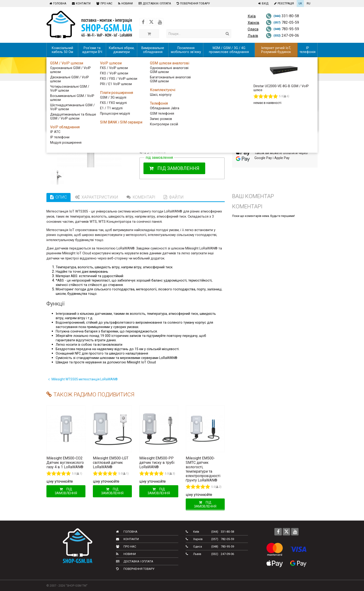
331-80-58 (282, 16)
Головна (57, 3)
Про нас (104, 3)
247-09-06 (282, 35)
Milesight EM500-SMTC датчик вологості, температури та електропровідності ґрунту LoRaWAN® (203, 469)
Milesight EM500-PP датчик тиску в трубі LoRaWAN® (157, 463)
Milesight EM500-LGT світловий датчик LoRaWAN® (111, 463)
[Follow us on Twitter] (151, 22)
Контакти (81, 3)
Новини (125, 3)
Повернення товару (193, 3)
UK (300, 3)
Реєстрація (283, 3)
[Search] (227, 34)
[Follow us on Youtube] (160, 22)
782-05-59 (282, 22)
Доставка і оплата (154, 3)
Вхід (263, 3)
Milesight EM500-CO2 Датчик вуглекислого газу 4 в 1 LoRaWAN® (65, 463)
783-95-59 (282, 29)
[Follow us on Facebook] (143, 22)
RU (309, 3)
